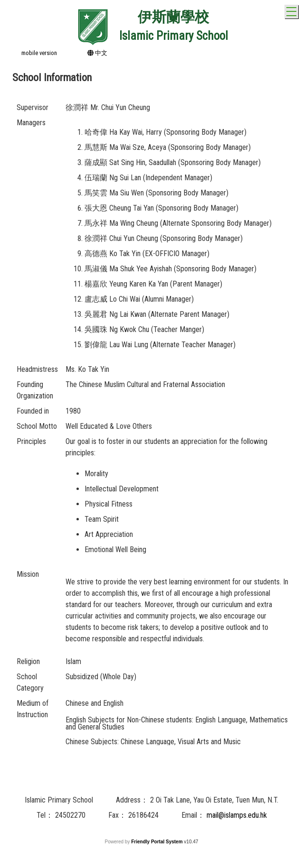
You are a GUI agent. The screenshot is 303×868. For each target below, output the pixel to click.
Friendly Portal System (157, 842)
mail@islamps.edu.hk (237, 815)
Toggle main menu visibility (292, 10)
